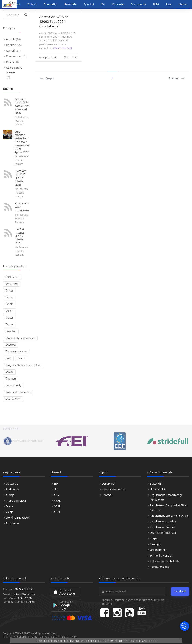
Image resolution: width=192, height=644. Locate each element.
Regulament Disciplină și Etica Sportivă (168, 508)
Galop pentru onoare (14, 70)
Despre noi (108, 483)
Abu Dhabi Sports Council (20, 338)
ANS (56, 495)
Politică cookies (159, 567)
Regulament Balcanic (163, 527)
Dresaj (10, 506)
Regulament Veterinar (163, 521)
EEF (56, 483)
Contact (107, 495)
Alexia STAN (13, 399)
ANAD (57, 501)
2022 (9, 297)
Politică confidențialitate (165, 561)
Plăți (156, 4)
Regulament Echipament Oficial (169, 516)
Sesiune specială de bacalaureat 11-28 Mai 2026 (22, 106)
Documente (138, 4)
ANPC (57, 512)
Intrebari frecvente (113, 489)
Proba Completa (16, 501)
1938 (9, 291)
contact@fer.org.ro (23, 594)
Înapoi (47, 78)
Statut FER (156, 483)
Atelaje (10, 495)
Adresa (10, 345)
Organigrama (158, 550)
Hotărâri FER (157, 489)
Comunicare (13, 56)
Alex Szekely (13, 385)
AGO (9, 372)
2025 (9, 318)
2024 (9, 311)
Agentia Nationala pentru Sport (23, 365)
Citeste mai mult (63, 48)
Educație (118, 4)
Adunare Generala (16, 352)
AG (8, 358)
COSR (57, 506)
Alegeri (11, 379)
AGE (21, 358)
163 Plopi (12, 284)
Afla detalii (150, 641)
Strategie (155, 544)
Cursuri (10, 51)
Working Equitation (18, 518)
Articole (11, 39)
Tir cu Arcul (13, 523)
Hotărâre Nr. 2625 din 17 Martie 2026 (21, 178)
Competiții (51, 4)
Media (182, 4)
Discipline (28, 4)
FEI (56, 489)
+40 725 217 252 (23, 589)
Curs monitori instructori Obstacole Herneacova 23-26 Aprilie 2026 (22, 142)
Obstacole (12, 277)
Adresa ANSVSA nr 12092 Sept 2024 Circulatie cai (54, 21)
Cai (103, 4)
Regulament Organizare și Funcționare (166, 497)
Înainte (177, 78)
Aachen (11, 331)
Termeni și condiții (161, 556)
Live (169, 4)
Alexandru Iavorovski (18, 392)
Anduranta (12, 489)
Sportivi (89, 4)
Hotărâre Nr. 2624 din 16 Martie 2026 (21, 236)
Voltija (10, 512)
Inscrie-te (180, 591)
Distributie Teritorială (163, 533)
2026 (9, 325)
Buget (153, 538)
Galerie (10, 62)
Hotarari (11, 45)
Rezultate (70, 4)
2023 (9, 304)
